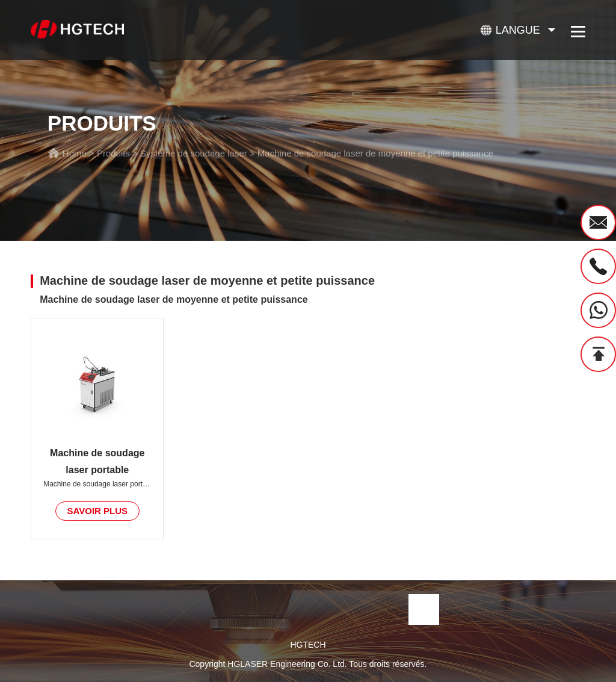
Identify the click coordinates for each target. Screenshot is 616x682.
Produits (113, 153)
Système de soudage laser (194, 153)
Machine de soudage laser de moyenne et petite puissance (375, 153)
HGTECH (308, 645)
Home (75, 153)
